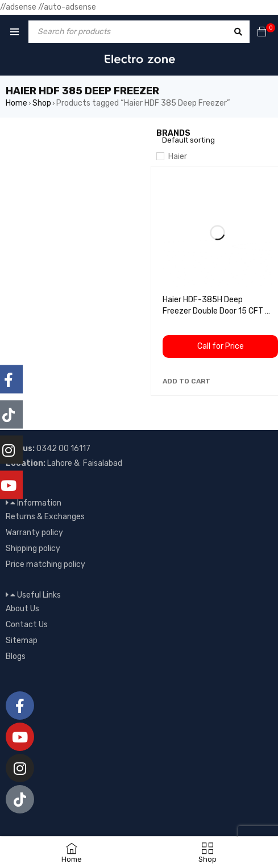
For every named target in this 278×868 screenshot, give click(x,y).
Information (39, 503)
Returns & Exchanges (45, 517)
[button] (186, 381)
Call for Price (221, 346)
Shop (42, 103)
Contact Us (27, 625)
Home (16, 103)
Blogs (16, 656)
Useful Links (39, 595)
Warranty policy (34, 533)
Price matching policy (45, 564)
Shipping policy (33, 548)
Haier (178, 157)
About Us (22, 609)
